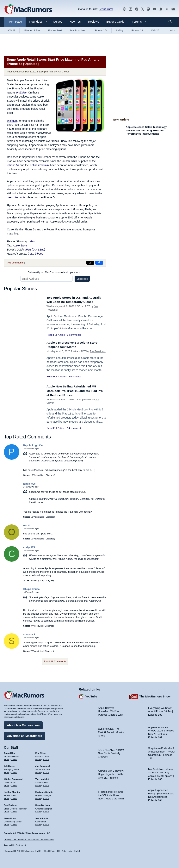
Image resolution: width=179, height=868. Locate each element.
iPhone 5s (13, 165)
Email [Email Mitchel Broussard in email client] (7, 785)
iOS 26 (155, 30)
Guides (58, 22)
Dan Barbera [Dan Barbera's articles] (10, 804)
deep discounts (16, 197)
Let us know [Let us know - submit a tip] (106, 9)
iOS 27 (11, 30)
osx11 (27, 530)
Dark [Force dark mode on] (76, 851)
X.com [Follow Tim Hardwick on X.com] (46, 785)
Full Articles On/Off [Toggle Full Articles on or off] (32, 851)
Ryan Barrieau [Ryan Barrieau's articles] (43, 804)
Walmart (12, 121)
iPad (32, 241)
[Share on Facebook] (99, 263)
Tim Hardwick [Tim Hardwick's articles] (42, 778)
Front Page (15, 22)
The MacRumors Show (155, 695)
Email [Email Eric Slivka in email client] (38, 758)
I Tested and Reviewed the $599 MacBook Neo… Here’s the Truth (111, 794)
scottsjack (29, 639)
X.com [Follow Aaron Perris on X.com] (46, 824)
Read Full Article (56, 339)
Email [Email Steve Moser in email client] (7, 824)
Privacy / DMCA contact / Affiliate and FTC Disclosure (29, 840)
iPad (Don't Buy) (35, 250)
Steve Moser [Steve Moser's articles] (10, 817)
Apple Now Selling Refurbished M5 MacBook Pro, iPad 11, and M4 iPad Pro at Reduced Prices (74, 395)
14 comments (75, 432)
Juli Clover (63, 72)
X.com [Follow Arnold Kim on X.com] (14, 758)
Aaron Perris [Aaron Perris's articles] (42, 817)
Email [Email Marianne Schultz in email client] (38, 798)
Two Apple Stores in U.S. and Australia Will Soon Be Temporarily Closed (74, 302)
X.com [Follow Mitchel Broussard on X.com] (14, 785)
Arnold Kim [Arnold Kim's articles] (10, 752)
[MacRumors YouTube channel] (155, 9)
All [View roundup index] (173, 30)
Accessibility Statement (15, 845)
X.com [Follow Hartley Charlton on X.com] (14, 798)
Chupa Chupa (31, 593)
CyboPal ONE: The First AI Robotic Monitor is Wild (111, 731)
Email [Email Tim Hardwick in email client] (38, 785)
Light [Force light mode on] (70, 851)
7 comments (74, 381)
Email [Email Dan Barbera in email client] (7, 811)
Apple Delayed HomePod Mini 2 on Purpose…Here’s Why (110, 710)
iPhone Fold (55, 30)
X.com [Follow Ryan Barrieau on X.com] (46, 811)
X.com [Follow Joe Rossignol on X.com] (46, 771)
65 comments (16, 263)
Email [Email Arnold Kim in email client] (7, 758)
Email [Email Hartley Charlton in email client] (7, 798)
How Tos (75, 22)
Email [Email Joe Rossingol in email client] (38, 771)
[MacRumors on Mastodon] (148, 9)
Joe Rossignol (98, 355)
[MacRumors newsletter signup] (173, 9)
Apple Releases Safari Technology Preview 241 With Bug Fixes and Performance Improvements (146, 130)
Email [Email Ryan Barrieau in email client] (38, 811)
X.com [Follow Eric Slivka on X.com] (46, 758)
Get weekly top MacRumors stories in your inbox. (55, 272)
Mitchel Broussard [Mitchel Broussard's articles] (13, 778)
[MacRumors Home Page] (28, 9)
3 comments (74, 339)
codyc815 (29, 552)
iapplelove (29, 488)
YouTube (91, 695)
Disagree (50, 479)
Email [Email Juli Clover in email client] (7, 771)
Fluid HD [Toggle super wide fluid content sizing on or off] (55, 851)
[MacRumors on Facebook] (137, 9)
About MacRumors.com (23, 724)
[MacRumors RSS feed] (167, 9)
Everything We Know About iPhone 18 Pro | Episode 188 (160, 710)
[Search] (172, 22)
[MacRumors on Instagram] (131, 9)
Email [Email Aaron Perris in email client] (38, 824)
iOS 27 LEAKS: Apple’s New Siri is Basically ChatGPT (111, 752)
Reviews (93, 22)
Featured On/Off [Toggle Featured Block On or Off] (13, 851)
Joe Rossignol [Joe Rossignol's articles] (43, 765)
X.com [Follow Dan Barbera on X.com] (14, 811)
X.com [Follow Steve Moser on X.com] (14, 824)
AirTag (119, 30)
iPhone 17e (101, 30)
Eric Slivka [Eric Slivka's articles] (41, 752)
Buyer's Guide (115, 22)
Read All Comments (55, 666)
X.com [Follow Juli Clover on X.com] (14, 771)
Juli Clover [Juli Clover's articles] (9, 765)
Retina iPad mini (40, 165)
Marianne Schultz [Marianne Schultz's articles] (44, 791)
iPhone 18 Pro (32, 30)
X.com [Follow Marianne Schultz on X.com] (46, 798)
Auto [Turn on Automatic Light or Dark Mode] (64, 851)
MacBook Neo (78, 30)
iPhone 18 (137, 30)
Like (42, 479)
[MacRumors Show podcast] (124, 9)
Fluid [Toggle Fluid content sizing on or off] (46, 851)
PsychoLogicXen (33, 450)
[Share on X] (90, 263)
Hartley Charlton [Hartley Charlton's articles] (12, 791)
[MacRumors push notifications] (161, 9)
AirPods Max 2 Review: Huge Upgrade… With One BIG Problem (111, 773)
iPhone (39, 254)
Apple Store (20, 245)
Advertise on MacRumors (25, 735)
